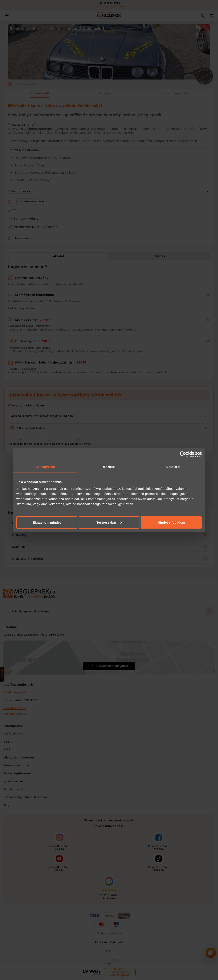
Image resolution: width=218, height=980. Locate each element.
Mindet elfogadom (171, 522)
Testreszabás (109, 522)
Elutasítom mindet (47, 522)
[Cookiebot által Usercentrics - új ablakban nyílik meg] (183, 454)
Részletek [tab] (109, 467)
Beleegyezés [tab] (45, 467)
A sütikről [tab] (173, 467)
